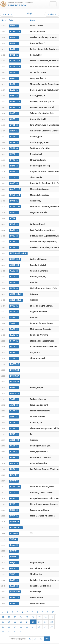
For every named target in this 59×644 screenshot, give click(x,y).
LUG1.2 (14, 37)
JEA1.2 (14, 401)
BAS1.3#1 (15, 482)
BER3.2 (14, 494)
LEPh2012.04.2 (18, 251)
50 (41, 633)
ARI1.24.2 (16, 297)
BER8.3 (14, 453)
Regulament (29, 643)
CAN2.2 (14, 268)
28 (52, 616)
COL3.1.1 (15, 193)
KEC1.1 (14, 343)
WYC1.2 (14, 124)
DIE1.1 (14, 245)
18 (45, 611)
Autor (33, 20)
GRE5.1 (14, 118)
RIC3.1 (14, 499)
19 (52, 611)
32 (21, 621)
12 (9, 611)
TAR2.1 (14, 395)
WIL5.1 (14, 222)
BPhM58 (14, 476)
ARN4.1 (14, 130)
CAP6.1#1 (15, 205)
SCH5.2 (14, 112)
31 (15, 621)
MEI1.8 (14, 286)
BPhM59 (14, 470)
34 (33, 621)
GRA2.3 (14, 141)
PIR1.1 (14, 447)
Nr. (4, 20)
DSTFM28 (15, 378)
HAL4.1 (14, 274)
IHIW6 (13, 534)
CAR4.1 (14, 574)
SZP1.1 (14, 153)
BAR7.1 (14, 49)
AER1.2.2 (15, 101)
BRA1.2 (14, 164)
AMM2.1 (14, 413)
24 (27, 616)
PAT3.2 (14, 418)
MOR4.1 (14, 511)
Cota (11, 20)
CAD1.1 (14, 136)
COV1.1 (14, 26)
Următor (52, 14)
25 (33, 616)
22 (15, 616)
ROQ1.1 (14, 557)
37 (52, 621)
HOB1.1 (14, 84)
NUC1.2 (14, 563)
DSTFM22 (15, 361)
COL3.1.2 (15, 187)
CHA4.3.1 (15, 257)
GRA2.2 (14, 95)
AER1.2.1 (15, 107)
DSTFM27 (15, 372)
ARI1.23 (15, 263)
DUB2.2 (14, 234)
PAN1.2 (14, 580)
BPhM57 (14, 551)
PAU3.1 (14, 332)
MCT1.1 (14, 72)
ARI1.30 (15, 436)
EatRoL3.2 (16, 522)
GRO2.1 (14, 280)
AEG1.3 (14, 309)
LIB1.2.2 (15, 32)
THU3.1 (14, 569)
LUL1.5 (14, 459)
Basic (54, 643)
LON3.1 (14, 78)
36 (45, 621)
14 (21, 611)
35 (39, 621)
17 (39, 611)
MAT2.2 (14, 326)
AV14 (13, 216)
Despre (47, 643)
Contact (39, 643)
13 (15, 611)
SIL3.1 (14, 176)
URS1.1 (14, 349)
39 (9, 626)
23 (21, 616)
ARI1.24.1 (16, 291)
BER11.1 (15, 592)
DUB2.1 (14, 43)
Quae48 (14, 540)
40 (15, 626)
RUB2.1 (14, 384)
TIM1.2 (14, 355)
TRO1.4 (14, 147)
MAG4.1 (14, 211)
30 (9, 621)
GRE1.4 (14, 170)
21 (9, 616)
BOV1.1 (14, 199)
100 (47, 633)
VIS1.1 (14, 424)
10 (53, 606)
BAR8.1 (14, 228)
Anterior (7, 14)
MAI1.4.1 (15, 60)
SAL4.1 (14, 488)
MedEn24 (15, 517)
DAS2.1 (14, 89)
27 (45, 616)
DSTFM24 (15, 367)
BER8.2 (14, 430)
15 (27, 611)
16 (33, 611)
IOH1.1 (14, 320)
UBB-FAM (50, 640)
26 (39, 616)
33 (27, 621)
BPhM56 (14, 546)
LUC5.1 (14, 303)
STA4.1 (14, 338)
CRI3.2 (14, 505)
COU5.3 (14, 182)
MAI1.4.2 (15, 66)
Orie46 (14, 528)
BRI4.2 (14, 465)
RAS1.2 (14, 598)
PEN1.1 (14, 442)
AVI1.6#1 (15, 586)
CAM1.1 (14, 239)
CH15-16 (15, 390)
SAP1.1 (14, 315)
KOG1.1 (14, 55)
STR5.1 (14, 159)
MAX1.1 (14, 407)
